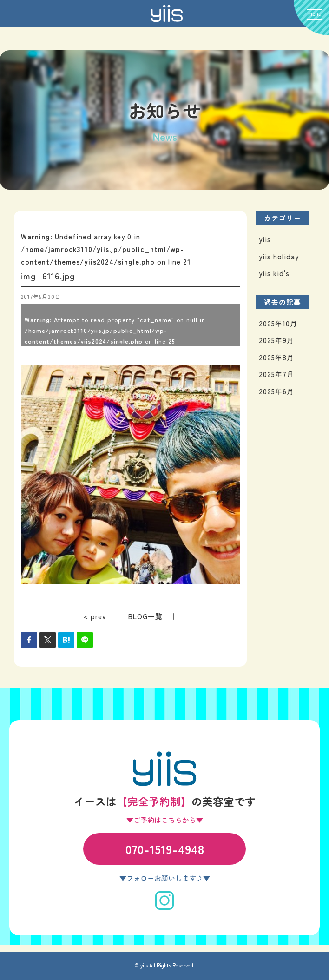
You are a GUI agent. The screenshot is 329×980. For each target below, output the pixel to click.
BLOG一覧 (145, 616)
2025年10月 (278, 323)
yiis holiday (279, 256)
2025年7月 (276, 374)
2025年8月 (276, 357)
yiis (265, 239)
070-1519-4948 (165, 849)
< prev (95, 616)
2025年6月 (276, 391)
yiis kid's (274, 273)
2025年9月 (276, 340)
